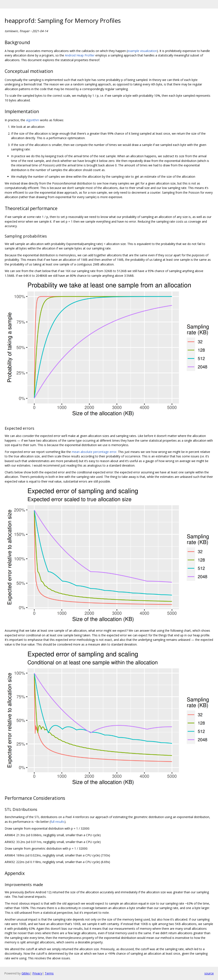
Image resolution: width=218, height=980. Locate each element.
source (209, 973)
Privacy (37, 973)
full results (57, 822)
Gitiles (26, 973)
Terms (49, 973)
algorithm (33, 120)
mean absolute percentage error (94, 452)
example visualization (142, 51)
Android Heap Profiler (80, 55)
